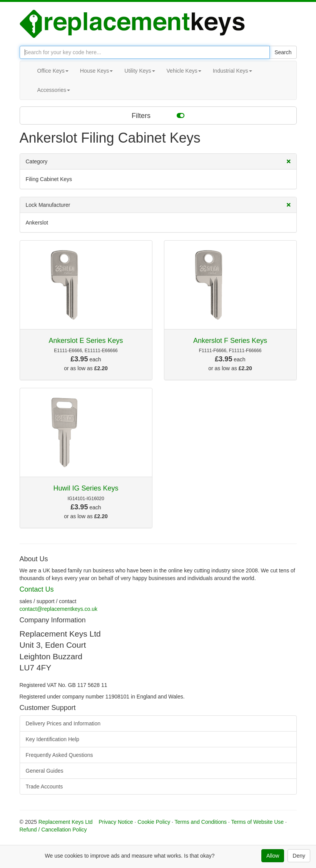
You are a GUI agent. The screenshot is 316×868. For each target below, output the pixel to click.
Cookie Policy (154, 822)
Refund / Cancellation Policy (53, 830)
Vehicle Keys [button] (184, 71)
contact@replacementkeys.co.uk (59, 609)
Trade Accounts (44, 787)
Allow (273, 856)
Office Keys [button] (53, 71)
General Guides (45, 771)
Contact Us (37, 589)
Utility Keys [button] (140, 71)
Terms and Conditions (201, 822)
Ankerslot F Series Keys (230, 341)
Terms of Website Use (257, 822)
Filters (158, 115)
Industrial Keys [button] (232, 71)
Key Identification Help (53, 739)
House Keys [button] (96, 71)
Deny (299, 856)
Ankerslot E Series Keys (86, 341)
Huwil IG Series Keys (86, 488)
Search (283, 52)
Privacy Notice (116, 822)
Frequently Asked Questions (59, 755)
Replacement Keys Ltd (66, 822)
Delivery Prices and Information (63, 723)
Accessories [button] (54, 90)
